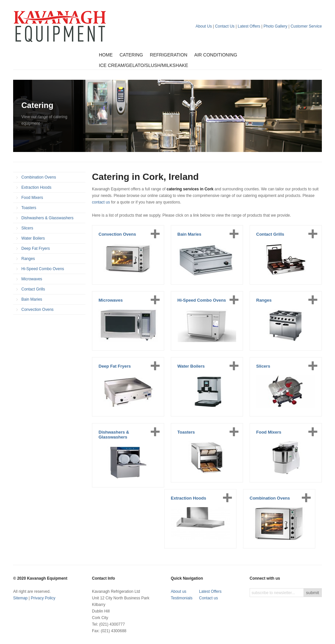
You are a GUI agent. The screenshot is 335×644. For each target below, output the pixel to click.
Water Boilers (33, 238)
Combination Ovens (39, 177)
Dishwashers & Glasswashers (47, 218)
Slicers (27, 228)
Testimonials (182, 598)
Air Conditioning (216, 55)
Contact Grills (33, 289)
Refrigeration (168, 55)
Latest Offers (249, 26)
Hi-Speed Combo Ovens (43, 269)
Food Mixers (32, 198)
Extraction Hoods (36, 187)
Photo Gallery (275, 26)
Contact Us (225, 26)
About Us (204, 26)
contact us (101, 202)
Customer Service (306, 26)
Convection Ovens (37, 310)
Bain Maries (32, 299)
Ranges (28, 259)
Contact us (208, 598)
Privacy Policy (43, 598)
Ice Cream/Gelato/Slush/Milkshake (144, 65)
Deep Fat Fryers (36, 248)
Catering (131, 55)
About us (179, 591)
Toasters (29, 208)
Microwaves (32, 279)
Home (106, 55)
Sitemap (20, 598)
